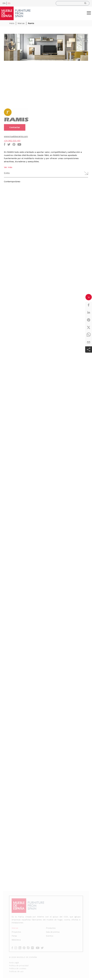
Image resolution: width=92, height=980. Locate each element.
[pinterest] (89, 320)
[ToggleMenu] (89, 13)
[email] (89, 342)
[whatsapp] (89, 335)
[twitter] (89, 327)
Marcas (21, 23)
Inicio (12, 23)
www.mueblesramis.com (16, 137)
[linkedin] (89, 312)
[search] (73, 3)
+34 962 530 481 (12, 141)
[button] (89, 13)
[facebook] (89, 305)
